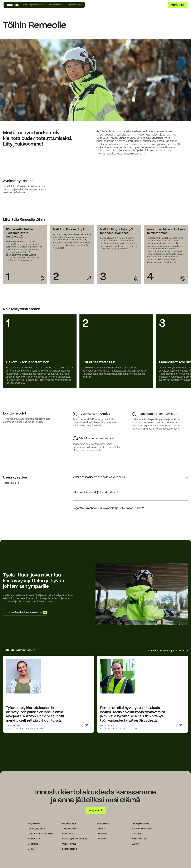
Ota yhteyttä (178, 5)
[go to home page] (13, 5)
